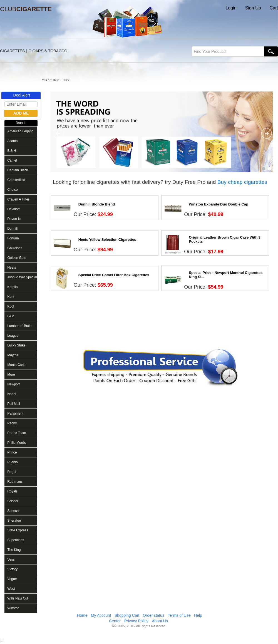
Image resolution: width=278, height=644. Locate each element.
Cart (274, 8)
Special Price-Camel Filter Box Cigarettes (114, 275)
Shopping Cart (127, 615)
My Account (101, 615)
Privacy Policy (136, 621)
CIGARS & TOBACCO (48, 51)
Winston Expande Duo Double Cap (219, 204)
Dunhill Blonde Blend (97, 204)
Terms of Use (179, 615)
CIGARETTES (12, 51)
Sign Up (253, 8)
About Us (160, 621)
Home (82, 615)
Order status (154, 615)
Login (231, 8)
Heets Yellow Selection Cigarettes (107, 240)
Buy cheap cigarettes (242, 182)
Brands (21, 123)
